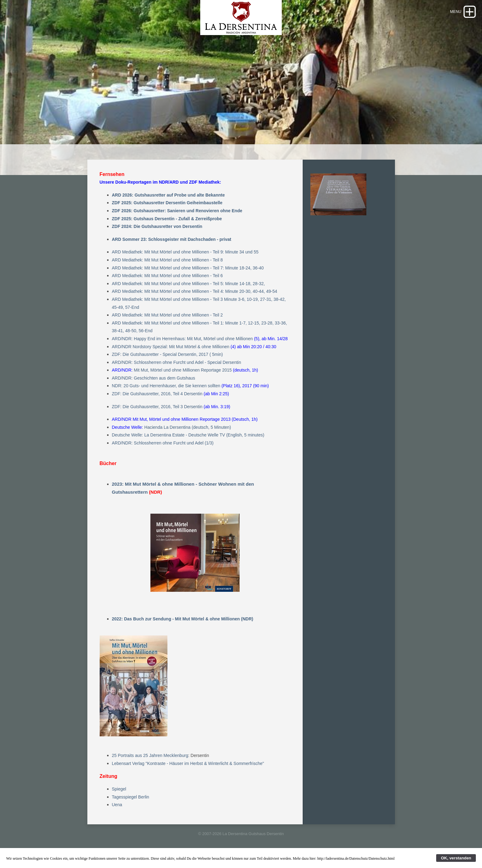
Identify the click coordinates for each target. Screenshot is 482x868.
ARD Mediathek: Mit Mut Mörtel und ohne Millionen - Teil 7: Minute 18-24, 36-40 (188, 277)
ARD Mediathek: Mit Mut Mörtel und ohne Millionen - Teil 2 (167, 325)
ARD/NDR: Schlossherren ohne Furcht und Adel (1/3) (163, 452)
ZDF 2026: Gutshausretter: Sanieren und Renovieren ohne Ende (177, 220)
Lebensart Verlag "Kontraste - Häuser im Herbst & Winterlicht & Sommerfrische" (188, 773)
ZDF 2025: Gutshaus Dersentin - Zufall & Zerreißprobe (167, 228)
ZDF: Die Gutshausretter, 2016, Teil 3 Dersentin (157, 416)
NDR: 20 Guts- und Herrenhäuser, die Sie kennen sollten (166, 396)
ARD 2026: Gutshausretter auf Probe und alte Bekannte (168, 205)
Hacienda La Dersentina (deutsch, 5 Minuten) (188, 437)
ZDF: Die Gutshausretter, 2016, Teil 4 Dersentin (157, 403)
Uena (117, 814)
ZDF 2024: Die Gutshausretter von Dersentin (157, 236)
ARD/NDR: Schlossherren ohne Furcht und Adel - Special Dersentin (177, 372)
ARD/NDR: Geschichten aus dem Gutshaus (154, 388)
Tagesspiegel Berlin (131, 806)
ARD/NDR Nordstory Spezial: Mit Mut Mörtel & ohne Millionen (171, 356)
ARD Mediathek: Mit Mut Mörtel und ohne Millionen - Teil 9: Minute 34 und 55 (185, 262)
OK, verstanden (456, 858)
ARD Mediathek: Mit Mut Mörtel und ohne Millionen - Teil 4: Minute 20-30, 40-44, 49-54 (195, 301)
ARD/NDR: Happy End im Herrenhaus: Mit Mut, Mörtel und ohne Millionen (182, 348)
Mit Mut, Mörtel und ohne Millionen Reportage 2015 (183, 380)
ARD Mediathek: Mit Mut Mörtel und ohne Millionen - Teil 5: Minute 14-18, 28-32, (189, 293)
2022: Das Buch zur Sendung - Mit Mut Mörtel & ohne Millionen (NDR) (183, 628)
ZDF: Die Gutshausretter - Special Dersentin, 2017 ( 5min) (167, 364)
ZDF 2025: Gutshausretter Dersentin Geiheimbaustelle (167, 213)
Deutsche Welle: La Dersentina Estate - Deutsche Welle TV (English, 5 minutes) (188, 445)
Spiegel (119, 799)
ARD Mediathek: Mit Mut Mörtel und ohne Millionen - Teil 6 (167, 285)
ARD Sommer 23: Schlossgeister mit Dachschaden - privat (172, 249)
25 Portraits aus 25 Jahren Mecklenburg (150, 765)
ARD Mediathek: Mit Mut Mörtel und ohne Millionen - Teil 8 (167, 269)
